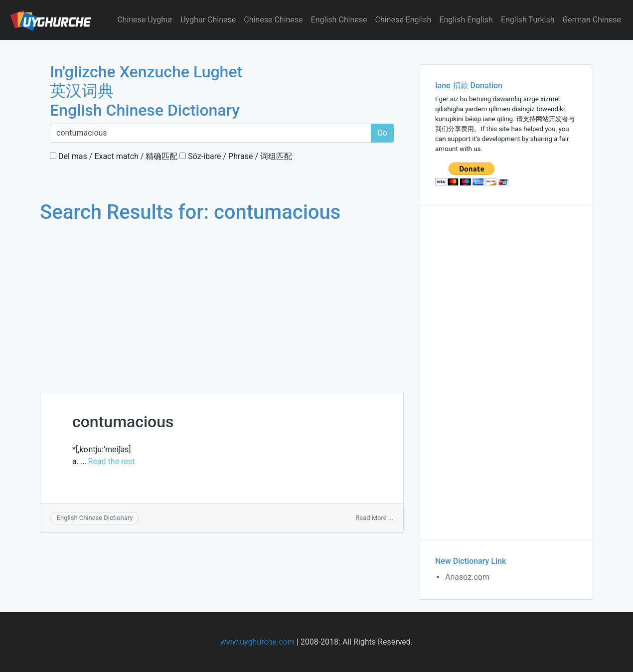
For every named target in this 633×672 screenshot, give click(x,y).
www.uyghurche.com (257, 642)
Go (382, 133)
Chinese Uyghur (145, 20)
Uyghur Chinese (208, 20)
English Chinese (339, 20)
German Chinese (592, 20)
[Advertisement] (222, 298)
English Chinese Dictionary (95, 518)
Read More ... (374, 518)
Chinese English (403, 20)
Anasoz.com (467, 577)
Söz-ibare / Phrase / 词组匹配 (236, 156)
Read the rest (112, 461)
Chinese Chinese (273, 20)
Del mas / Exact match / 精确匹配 (114, 156)
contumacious (123, 422)
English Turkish (528, 20)
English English (466, 20)
